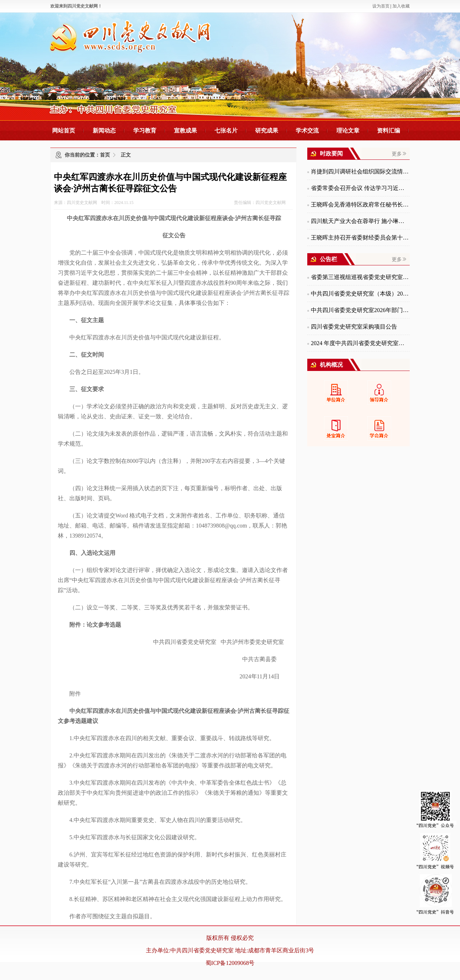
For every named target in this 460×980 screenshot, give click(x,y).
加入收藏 (401, 6)
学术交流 (307, 131)
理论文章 (348, 131)
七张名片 (226, 131)
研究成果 (267, 131)
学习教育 (145, 131)
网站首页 (64, 131)
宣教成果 (185, 131)
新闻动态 (104, 131)
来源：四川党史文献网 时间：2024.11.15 (94, 203)
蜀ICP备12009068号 (230, 963)
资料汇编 (388, 131)
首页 (105, 155)
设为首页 (381, 6)
